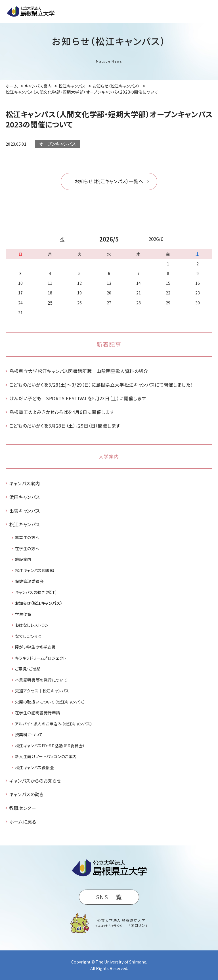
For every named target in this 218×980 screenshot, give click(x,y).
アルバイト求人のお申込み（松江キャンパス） (54, 724)
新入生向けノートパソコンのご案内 (46, 756)
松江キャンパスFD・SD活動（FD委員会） (50, 746)
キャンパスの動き (27, 794)
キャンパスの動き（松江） (36, 592)
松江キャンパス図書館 (35, 570)
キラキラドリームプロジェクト (41, 658)
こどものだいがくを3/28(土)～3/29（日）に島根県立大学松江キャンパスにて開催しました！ (101, 385)
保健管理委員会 (30, 581)
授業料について (29, 735)
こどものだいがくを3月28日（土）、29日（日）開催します (65, 426)
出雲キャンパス (25, 511)
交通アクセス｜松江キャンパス (42, 691)
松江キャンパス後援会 (35, 768)
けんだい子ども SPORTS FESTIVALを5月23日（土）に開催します (78, 398)
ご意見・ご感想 (28, 669)
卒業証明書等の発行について (41, 680)
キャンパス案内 (25, 483)
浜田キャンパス (25, 497)
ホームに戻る (23, 822)
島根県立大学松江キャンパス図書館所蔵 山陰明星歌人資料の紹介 (79, 371)
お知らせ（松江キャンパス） (39, 603)
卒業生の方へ (27, 537)
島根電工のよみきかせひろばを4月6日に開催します (62, 412)
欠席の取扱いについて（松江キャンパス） (50, 702)
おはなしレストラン (32, 625)
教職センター (23, 808)
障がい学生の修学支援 (35, 647)
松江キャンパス (25, 524)
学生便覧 (23, 614)
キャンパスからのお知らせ (35, 781)
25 (50, 303)
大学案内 (109, 456)
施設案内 (23, 559)
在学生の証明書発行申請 (38, 713)
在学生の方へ (27, 548)
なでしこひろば (28, 636)
